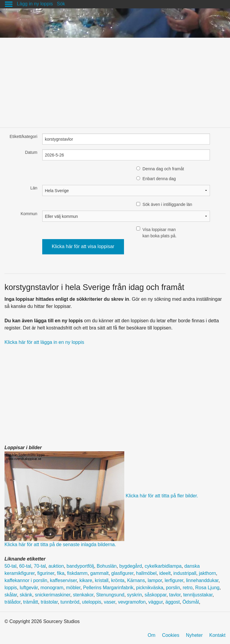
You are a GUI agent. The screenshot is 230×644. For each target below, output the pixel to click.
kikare (86, 580)
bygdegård (131, 566)
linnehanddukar (202, 580)
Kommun (29, 214)
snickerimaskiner (52, 595)
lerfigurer (174, 580)
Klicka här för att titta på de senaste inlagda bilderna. (60, 544)
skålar (11, 595)
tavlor (175, 595)
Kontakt (217, 635)
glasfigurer (122, 573)
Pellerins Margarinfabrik (108, 588)
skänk (26, 595)
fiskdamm (77, 573)
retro (188, 588)
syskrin (134, 595)
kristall (102, 580)
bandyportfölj (80, 566)
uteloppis (92, 602)
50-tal (10, 566)
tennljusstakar (198, 595)
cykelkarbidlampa (163, 566)
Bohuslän (107, 566)
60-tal (25, 566)
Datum (31, 152)
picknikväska (150, 588)
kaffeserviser (63, 580)
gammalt (99, 573)
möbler (73, 588)
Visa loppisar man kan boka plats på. (160, 233)
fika (61, 573)
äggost (172, 602)
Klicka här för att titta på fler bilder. (162, 496)
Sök (61, 4)
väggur (155, 602)
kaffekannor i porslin (26, 580)
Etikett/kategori (24, 136)
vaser (110, 602)
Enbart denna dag (159, 179)
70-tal (40, 566)
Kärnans (136, 580)
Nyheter (194, 635)
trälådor (12, 602)
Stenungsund (110, 595)
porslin (173, 588)
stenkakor (83, 595)
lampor (155, 580)
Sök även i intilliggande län (167, 204)
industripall (185, 573)
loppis (11, 588)
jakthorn (207, 573)
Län (34, 188)
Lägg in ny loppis (35, 4)
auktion (56, 566)
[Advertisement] (115, 80)
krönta (118, 580)
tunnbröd (70, 602)
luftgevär (29, 588)
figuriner (46, 573)
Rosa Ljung (207, 588)
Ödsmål (191, 602)
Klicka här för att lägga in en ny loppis (44, 342)
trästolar (49, 602)
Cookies (171, 635)
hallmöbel (146, 573)
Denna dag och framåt (163, 169)
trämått (31, 602)
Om (152, 635)
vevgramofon (132, 602)
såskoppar (156, 595)
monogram (52, 588)
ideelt (165, 573)
